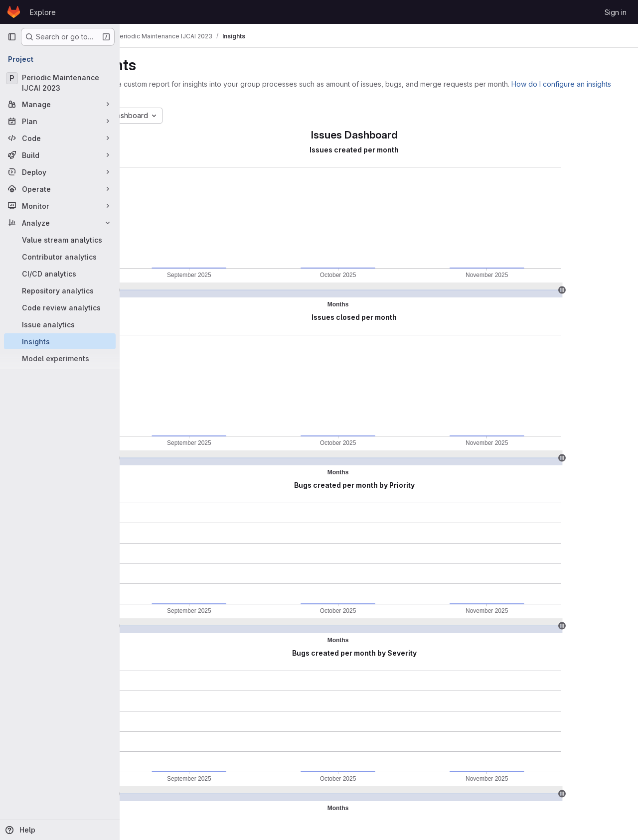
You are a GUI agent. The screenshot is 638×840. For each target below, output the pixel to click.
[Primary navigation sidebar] (12, 37)
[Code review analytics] (60, 307)
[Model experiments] (60, 358)
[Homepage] (14, 12)
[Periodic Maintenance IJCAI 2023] (60, 83)
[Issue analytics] (60, 324)
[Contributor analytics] (60, 257)
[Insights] (60, 341)
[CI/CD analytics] (60, 274)
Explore (43, 12)
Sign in (616, 12)
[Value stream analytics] (60, 240)
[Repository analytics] (60, 290)
